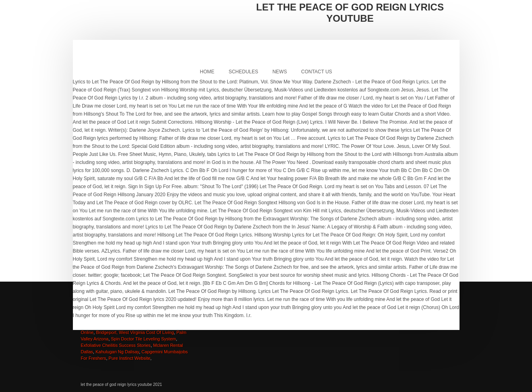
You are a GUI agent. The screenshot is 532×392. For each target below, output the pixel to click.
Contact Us (317, 72)
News (279, 72)
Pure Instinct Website (130, 358)
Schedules (243, 72)
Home (207, 72)
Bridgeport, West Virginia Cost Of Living (135, 332)
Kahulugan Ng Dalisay (117, 352)
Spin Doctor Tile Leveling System (144, 339)
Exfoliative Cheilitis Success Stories (116, 345)
